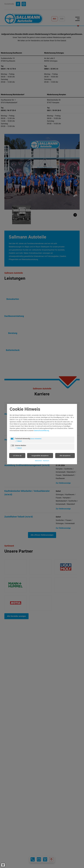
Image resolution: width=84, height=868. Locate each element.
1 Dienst (18, 441)
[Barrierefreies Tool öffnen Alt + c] (3, 865)
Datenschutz (38, 461)
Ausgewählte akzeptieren (40, 455)
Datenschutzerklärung (41, 430)
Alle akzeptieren (65, 455)
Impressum (46, 461)
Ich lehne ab (17, 455)
